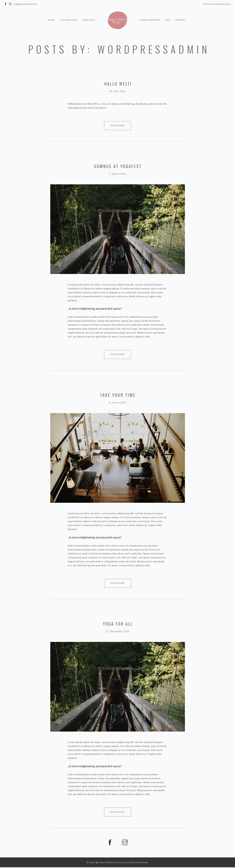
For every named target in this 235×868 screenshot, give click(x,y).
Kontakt (181, 14)
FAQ (168, 14)
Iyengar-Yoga (69, 14)
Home (51, 14)
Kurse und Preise (150, 14)
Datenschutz (142, 863)
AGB (131, 863)
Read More (118, 125)
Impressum (121, 863)
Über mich (89, 14)
